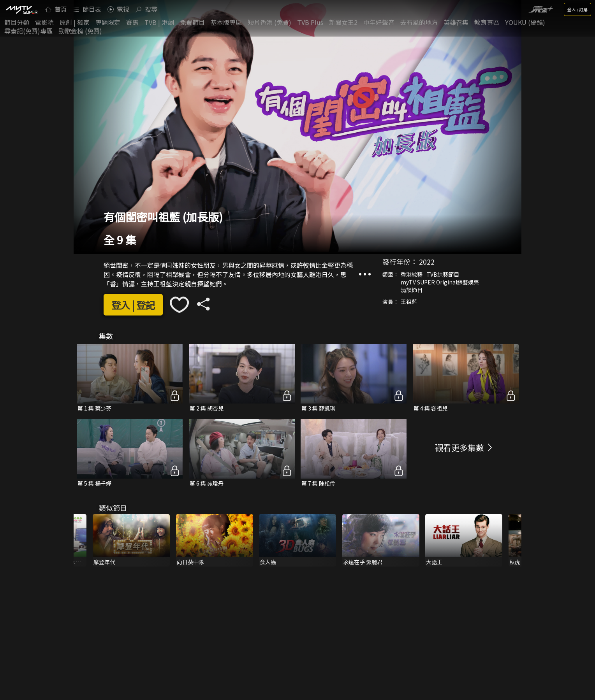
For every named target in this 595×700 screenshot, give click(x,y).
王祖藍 (409, 302)
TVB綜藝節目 (443, 274)
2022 (427, 261)
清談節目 (412, 290)
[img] (21, 9)
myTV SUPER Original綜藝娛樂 (440, 282)
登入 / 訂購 (577, 9)
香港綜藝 (412, 274)
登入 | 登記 (133, 305)
